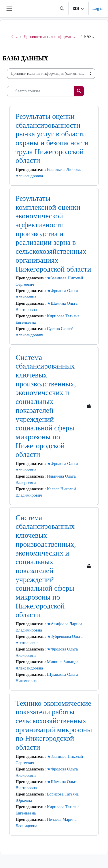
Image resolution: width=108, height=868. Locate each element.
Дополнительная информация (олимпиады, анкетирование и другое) (51, 37)
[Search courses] (40, 91)
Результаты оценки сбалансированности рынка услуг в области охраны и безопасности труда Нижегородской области (52, 139)
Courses (15, 37)
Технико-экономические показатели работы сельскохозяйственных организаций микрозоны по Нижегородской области (54, 725)
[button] (62, 9)
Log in (98, 8)
